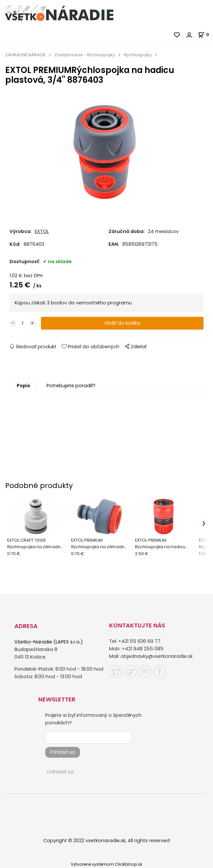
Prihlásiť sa (63, 752)
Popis (23, 386)
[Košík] (205, 35)
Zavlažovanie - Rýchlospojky (85, 55)
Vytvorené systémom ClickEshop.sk (106, 864)
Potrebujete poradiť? (71, 386)
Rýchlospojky (138, 55)
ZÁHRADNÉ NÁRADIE (25, 55)
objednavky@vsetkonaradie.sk (157, 656)
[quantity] (23, 323)
